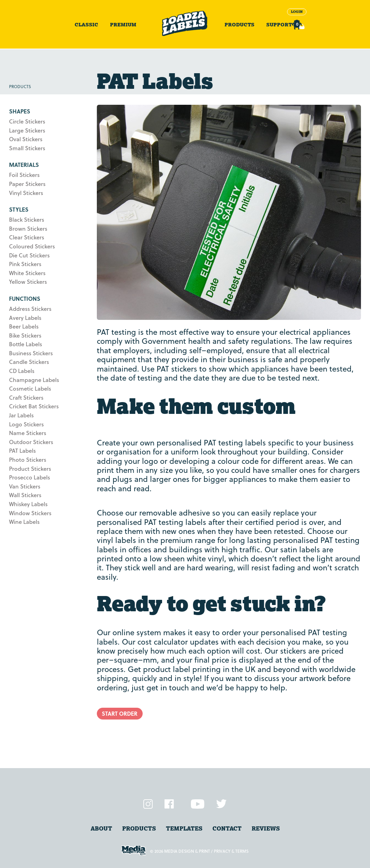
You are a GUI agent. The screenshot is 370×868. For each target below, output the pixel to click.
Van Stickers (25, 486)
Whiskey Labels (28, 504)
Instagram (148, 804)
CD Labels (22, 371)
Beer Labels (24, 326)
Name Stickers (28, 433)
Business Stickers (31, 353)
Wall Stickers (25, 495)
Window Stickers (30, 513)
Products (239, 25)
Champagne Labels (34, 380)
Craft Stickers (26, 397)
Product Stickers (30, 469)
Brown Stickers (28, 228)
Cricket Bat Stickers (34, 406)
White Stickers (27, 273)
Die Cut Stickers (29, 255)
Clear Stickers (27, 237)
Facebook (169, 804)
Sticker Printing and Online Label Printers (185, 23)
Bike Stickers (25, 335)
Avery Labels (25, 318)
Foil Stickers (24, 175)
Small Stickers (27, 148)
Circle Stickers (27, 121)
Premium (123, 25)
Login (297, 12)
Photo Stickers (28, 459)
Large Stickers (27, 130)
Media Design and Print (134, 850)
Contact (227, 828)
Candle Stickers (29, 362)
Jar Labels (21, 415)
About (101, 828)
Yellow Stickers (28, 282)
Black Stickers (27, 219)
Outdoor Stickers (31, 442)
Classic (86, 25)
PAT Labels (22, 450)
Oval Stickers (26, 139)
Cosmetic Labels (30, 388)
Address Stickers (30, 309)
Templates (184, 828)
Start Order (120, 713)
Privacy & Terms (231, 851)
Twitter (221, 804)
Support (279, 25)
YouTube (198, 804)
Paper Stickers (27, 184)
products (139, 828)
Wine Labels (24, 522)
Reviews (266, 828)
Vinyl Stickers (26, 193)
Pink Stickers (25, 264)
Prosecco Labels (30, 477)
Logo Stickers (26, 424)
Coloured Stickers (32, 246)
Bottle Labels (26, 344)
